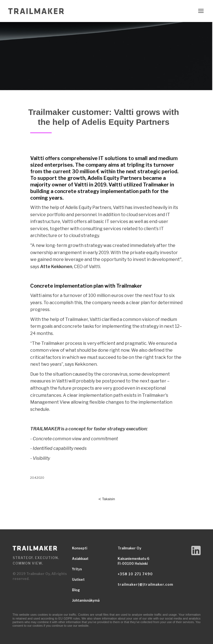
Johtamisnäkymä (86, 600)
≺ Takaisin (106, 499)
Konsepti (80, 548)
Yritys (77, 569)
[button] (201, 11)
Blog (76, 590)
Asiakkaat (80, 559)
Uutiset (78, 580)
